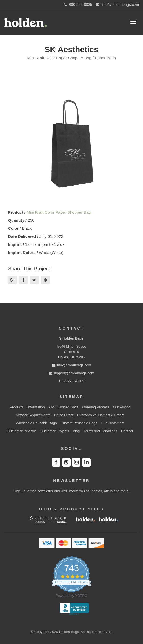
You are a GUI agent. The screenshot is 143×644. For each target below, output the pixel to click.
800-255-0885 (71, 381)
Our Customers (113, 423)
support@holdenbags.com (71, 373)
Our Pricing (122, 407)
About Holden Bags (64, 407)
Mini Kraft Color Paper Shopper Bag (59, 212)
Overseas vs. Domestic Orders (101, 415)
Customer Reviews (22, 431)
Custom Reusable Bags (79, 423)
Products (16, 407)
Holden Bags (73, 338)
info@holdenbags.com (71, 365)
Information (36, 407)
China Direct (64, 415)
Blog (76, 431)
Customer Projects (55, 431)
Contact (127, 431)
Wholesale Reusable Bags (36, 423)
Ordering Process (96, 407)
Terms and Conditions (100, 431)
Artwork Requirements (33, 415)
